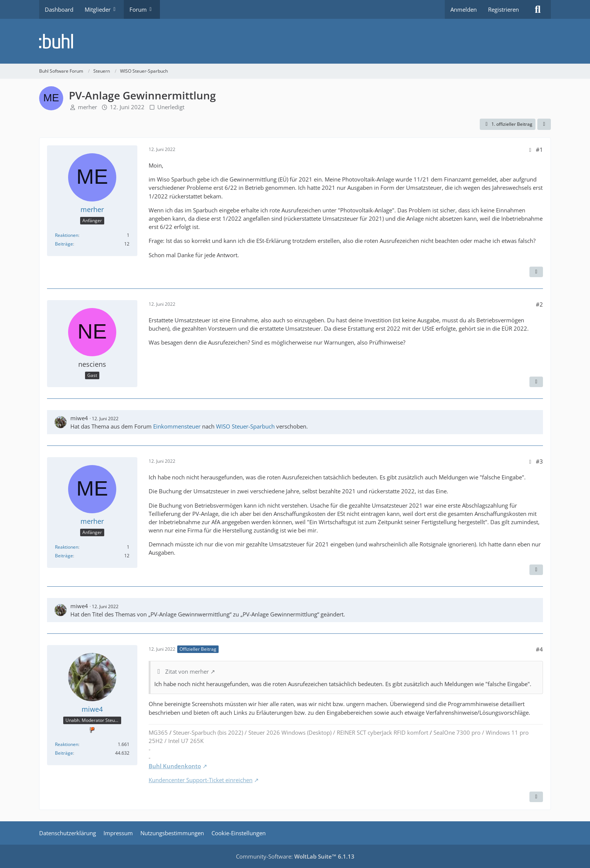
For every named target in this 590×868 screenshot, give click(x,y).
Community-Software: (295, 856)
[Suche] (538, 9)
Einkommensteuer (177, 426)
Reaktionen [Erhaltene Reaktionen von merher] (67, 235)
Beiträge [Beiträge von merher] (64, 244)
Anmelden (464, 9)
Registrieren (503, 9)
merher (87, 107)
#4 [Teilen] (539, 649)
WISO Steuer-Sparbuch (245, 426)
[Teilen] (544, 124)
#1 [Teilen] (539, 149)
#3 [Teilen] (539, 461)
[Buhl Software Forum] (295, 41)
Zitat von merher (187, 671)
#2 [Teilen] (539, 304)
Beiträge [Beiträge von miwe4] (64, 753)
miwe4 (79, 418)
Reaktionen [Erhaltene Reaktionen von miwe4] (67, 744)
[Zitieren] (536, 272)
